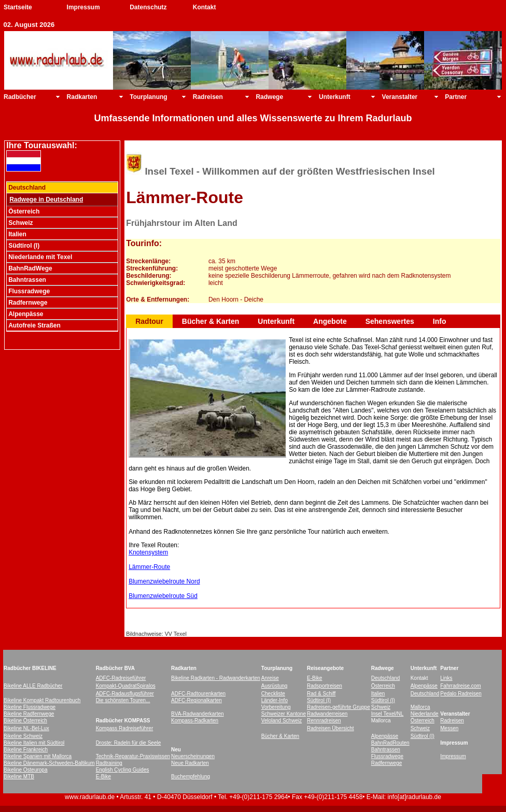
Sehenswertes (390, 321)
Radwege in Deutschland (46, 200)
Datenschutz (148, 7)
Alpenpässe (424, 686)
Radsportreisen (325, 686)
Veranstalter (400, 97)
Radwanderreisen (327, 714)
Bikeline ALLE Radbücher (33, 686)
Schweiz (381, 707)
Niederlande (425, 714)
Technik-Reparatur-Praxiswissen (133, 756)
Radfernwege (386, 763)
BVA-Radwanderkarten (198, 714)
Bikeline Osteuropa (26, 770)
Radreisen (208, 97)
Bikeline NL (17, 728)
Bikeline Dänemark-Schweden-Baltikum (49, 763)
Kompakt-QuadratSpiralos (126, 686)
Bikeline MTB (19, 777)
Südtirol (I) (319, 700)
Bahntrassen (386, 750)
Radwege (269, 97)
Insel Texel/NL (388, 714)
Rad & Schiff (321, 694)
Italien (378, 694)
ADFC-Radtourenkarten (198, 694)
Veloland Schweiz (282, 721)
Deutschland (386, 678)
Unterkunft (335, 97)
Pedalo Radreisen (461, 694)
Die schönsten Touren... (123, 700)
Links (446, 678)
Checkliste (273, 694)
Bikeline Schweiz (23, 736)
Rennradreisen (324, 721)
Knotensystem (148, 552)
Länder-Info (275, 700)
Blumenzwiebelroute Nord (164, 581)
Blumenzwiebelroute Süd (163, 596)
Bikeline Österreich (25, 721)
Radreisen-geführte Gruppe (339, 707)
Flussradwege (387, 756)
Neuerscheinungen (193, 756)
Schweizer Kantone (284, 714)
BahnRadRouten (390, 743)
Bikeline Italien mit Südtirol (34, 743)
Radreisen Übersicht (331, 728)
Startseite (18, 7)
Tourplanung (148, 97)
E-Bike (314, 678)
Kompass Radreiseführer (125, 728)
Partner (456, 97)
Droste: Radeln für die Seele (129, 743)
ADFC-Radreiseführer (121, 678)
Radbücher (20, 97)
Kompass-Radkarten (195, 721)
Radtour (149, 321)
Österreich (383, 686)
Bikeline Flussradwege (30, 707)
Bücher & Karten (210, 321)
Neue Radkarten (190, 763)
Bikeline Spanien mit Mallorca (38, 756)
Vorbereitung (276, 707)
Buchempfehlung (191, 777)
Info (440, 321)
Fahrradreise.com (460, 686)
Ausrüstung (275, 686)
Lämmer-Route (149, 567)
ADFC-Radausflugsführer (125, 694)
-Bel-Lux (40, 728)
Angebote (330, 321)
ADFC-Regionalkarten (196, 700)
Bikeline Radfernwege (29, 714)
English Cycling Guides (123, 770)
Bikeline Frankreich (26, 750)
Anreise (270, 678)
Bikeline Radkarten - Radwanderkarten (216, 678)
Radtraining (109, 763)
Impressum (83, 7)
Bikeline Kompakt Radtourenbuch (42, 700)
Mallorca (420, 707)
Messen (449, 728)
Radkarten (82, 97)
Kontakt (205, 7)
